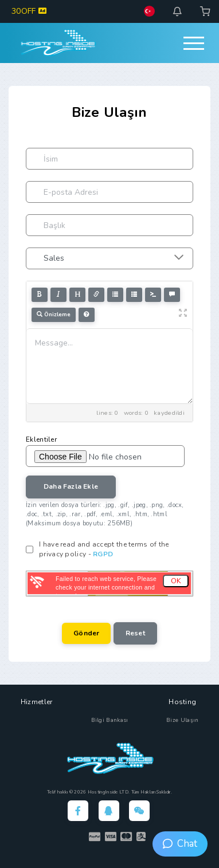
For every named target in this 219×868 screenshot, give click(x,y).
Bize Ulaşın (182, 720)
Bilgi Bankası (110, 720)
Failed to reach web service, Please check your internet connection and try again (106, 587)
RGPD (103, 554)
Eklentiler (41, 439)
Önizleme (54, 315)
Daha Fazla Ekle (71, 486)
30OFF (29, 11)
